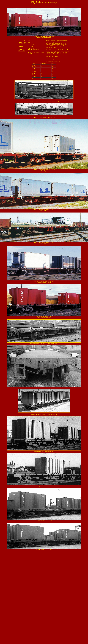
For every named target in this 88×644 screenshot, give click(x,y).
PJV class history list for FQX (53, 61)
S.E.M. (30, 52)
